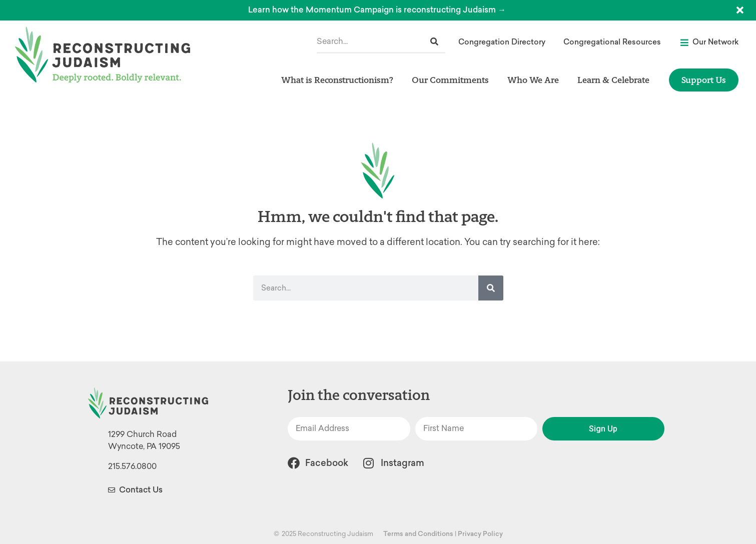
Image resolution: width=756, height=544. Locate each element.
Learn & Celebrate (616, 80)
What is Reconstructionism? (340, 80)
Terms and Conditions (418, 534)
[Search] (434, 42)
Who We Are (536, 80)
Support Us (704, 80)
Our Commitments (453, 80)
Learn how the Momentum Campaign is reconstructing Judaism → (377, 10)
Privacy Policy (480, 534)
